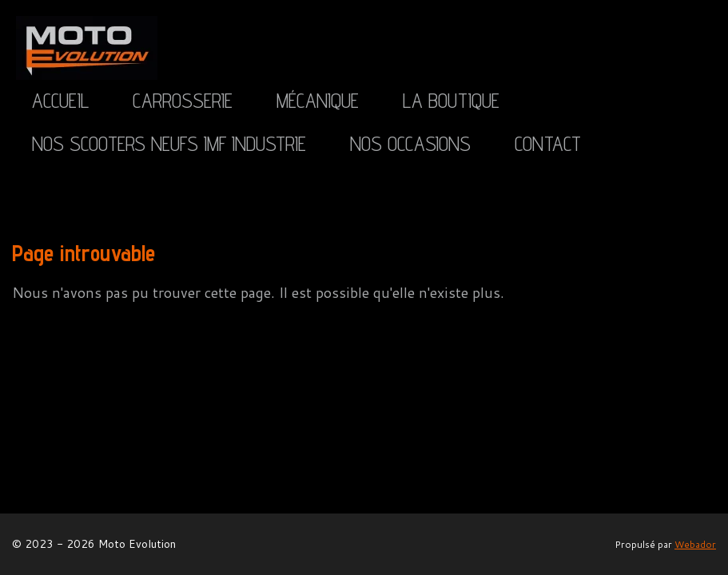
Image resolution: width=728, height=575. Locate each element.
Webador (695, 544)
